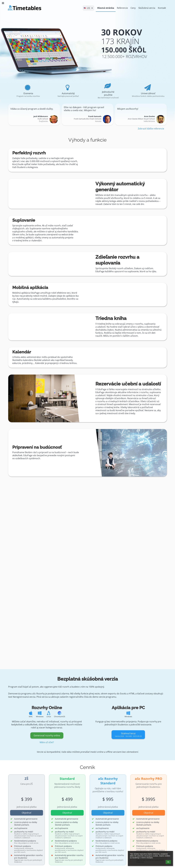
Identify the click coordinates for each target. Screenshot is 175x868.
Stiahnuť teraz (128, 735)
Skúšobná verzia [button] (147, 8)
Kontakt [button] (162, 8)
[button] (88, 8)
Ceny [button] (133, 8)
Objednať (27, 813)
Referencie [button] (122, 8)
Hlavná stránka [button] (106, 8)
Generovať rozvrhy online (47, 735)
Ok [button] (168, 862)
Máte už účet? (47, 742)
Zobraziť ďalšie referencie (151, 129)
